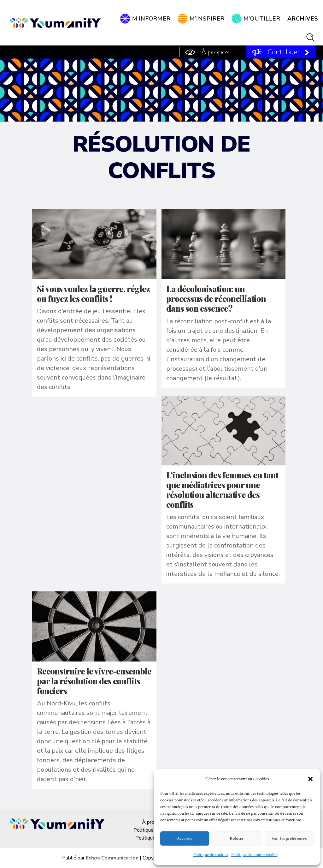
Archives (303, 19)
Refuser (237, 838)
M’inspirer (207, 19)
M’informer (151, 19)
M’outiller (262, 19)
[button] (310, 779)
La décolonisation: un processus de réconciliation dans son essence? (216, 299)
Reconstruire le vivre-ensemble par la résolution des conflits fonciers (94, 681)
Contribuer (284, 52)
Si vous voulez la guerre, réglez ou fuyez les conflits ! (93, 294)
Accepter (185, 838)
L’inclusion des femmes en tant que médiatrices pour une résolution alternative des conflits (222, 490)
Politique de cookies (211, 855)
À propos (215, 52)
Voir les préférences (289, 838)
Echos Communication (112, 858)
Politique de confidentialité (254, 855)
